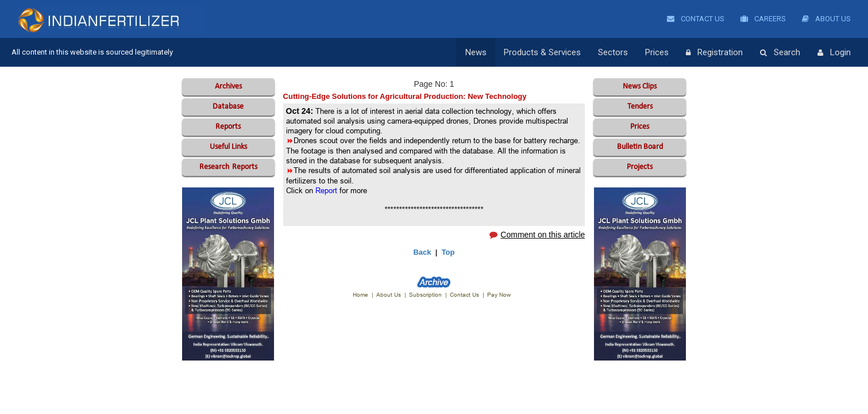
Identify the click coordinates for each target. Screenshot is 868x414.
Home (360, 295)
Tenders (640, 107)
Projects (640, 167)
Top (448, 252)
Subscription (425, 295)
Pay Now (499, 295)
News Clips (640, 87)
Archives (228, 87)
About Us (826, 19)
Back (422, 252)
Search (780, 53)
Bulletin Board (640, 147)
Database (228, 107)
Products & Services (542, 52)
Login (834, 53)
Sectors (613, 52)
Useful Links (228, 147)
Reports (228, 127)
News (476, 52)
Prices (657, 52)
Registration (714, 53)
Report (326, 190)
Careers (763, 19)
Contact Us (696, 19)
